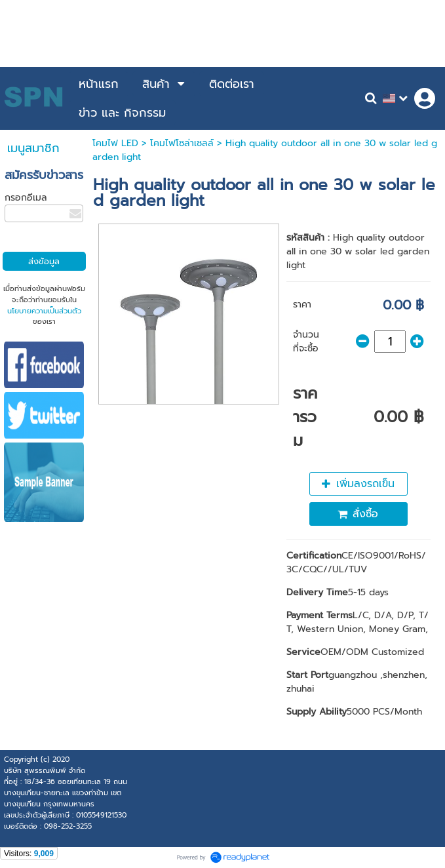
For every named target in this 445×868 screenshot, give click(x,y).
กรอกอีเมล (26, 198)
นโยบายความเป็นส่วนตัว (44, 311)
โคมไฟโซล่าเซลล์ (182, 143)
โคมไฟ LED (115, 143)
